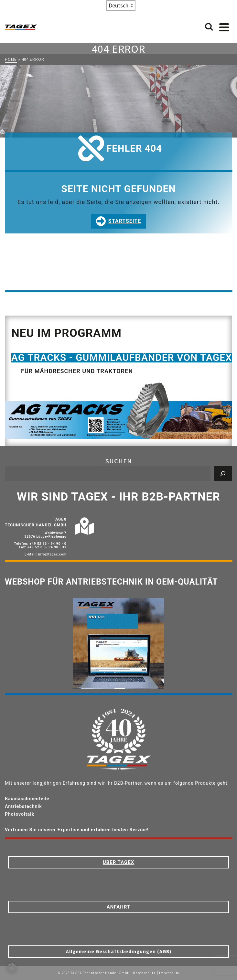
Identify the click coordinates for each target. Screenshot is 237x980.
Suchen (119, 461)
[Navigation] (224, 27)
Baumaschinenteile (27, 799)
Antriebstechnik (23, 806)
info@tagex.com (52, 554)
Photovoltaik (20, 814)
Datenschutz (144, 973)
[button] (12, 968)
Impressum (169, 973)
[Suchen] (223, 474)
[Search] (209, 27)
